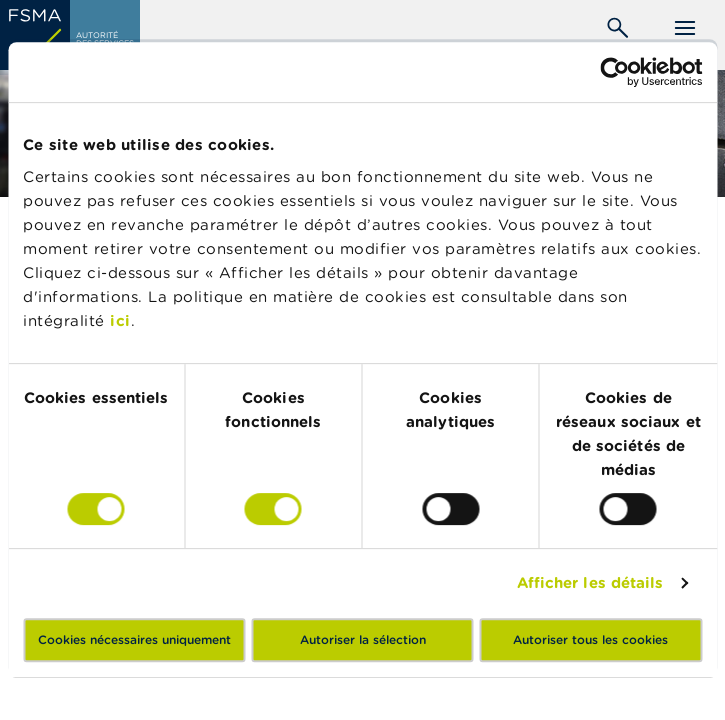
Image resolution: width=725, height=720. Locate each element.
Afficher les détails (590, 582)
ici (120, 320)
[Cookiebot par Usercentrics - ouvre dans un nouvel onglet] (614, 72)
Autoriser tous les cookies (590, 639)
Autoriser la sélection (363, 639)
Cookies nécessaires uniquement (134, 639)
